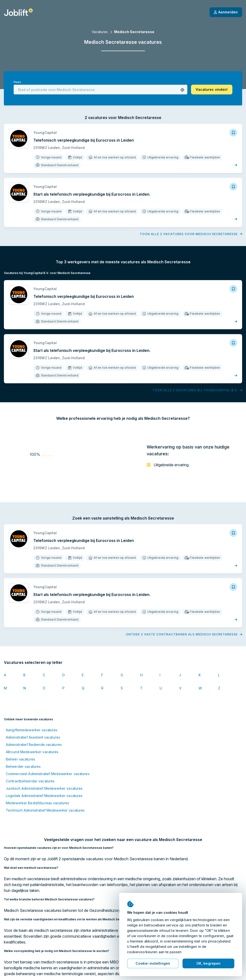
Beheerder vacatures (23, 766)
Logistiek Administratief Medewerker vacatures (44, 796)
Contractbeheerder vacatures (30, 781)
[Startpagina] (18, 12)
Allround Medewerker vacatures (32, 752)
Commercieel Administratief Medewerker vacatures (48, 774)
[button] (182, 90)
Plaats (17, 82)
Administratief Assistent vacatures (33, 737)
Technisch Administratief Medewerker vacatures (45, 810)
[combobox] (100, 90)
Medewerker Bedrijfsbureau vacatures (37, 803)
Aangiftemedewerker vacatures (32, 730)
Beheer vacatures (20, 759)
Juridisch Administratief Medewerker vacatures (44, 788)
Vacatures (100, 32)
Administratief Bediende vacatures (34, 745)
